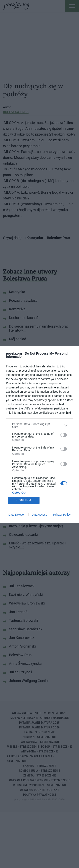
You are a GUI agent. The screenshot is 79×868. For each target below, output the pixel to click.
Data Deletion (17, 515)
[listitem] (39, 425)
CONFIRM (24, 500)
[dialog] (39, 434)
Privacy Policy (62, 515)
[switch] (64, 435)
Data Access (39, 515)
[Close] (71, 354)
